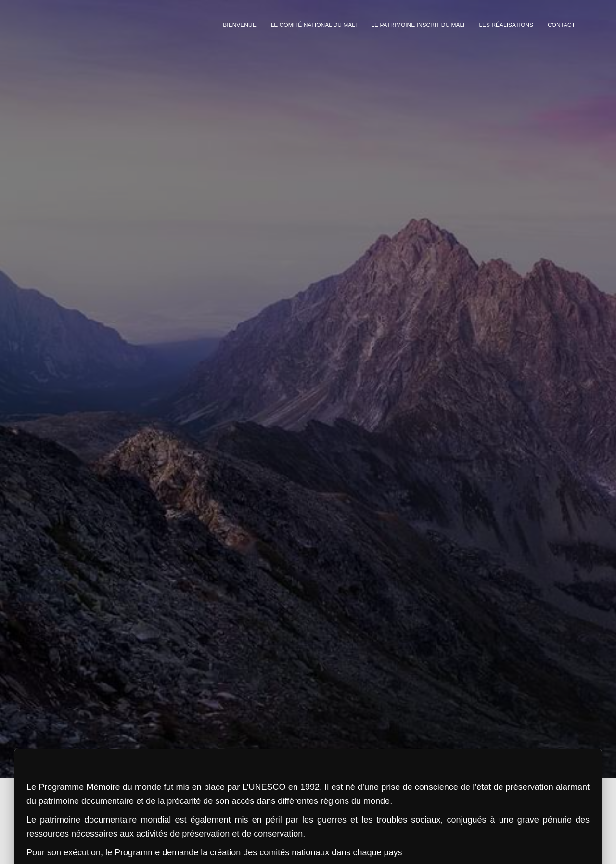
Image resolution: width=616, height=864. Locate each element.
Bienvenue (239, 25)
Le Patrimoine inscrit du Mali (418, 25)
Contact (561, 25)
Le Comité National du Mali (314, 25)
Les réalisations (506, 25)
